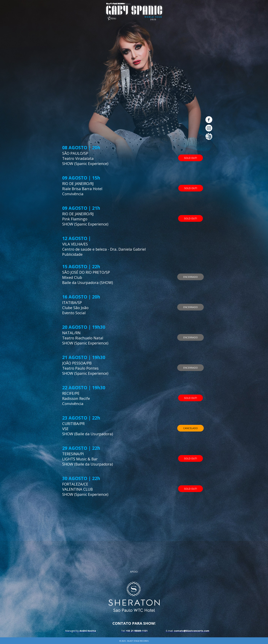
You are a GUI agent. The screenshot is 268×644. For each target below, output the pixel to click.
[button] (191, 148)
